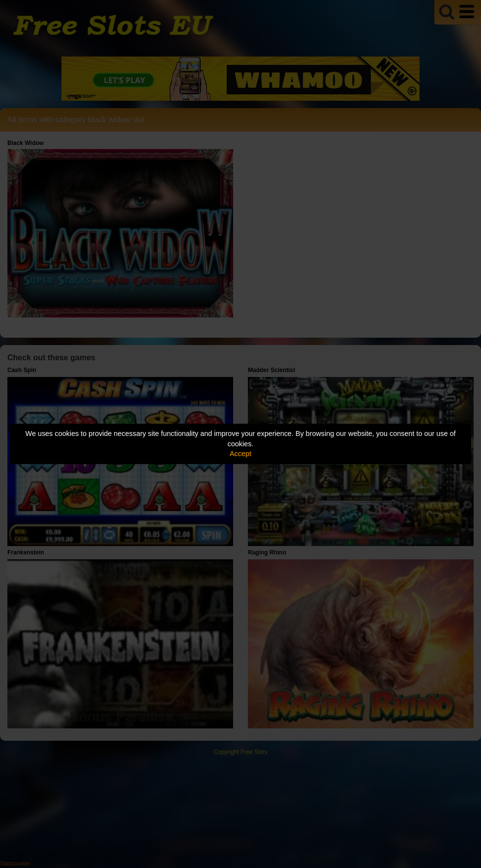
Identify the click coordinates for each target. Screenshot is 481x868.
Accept (240, 454)
